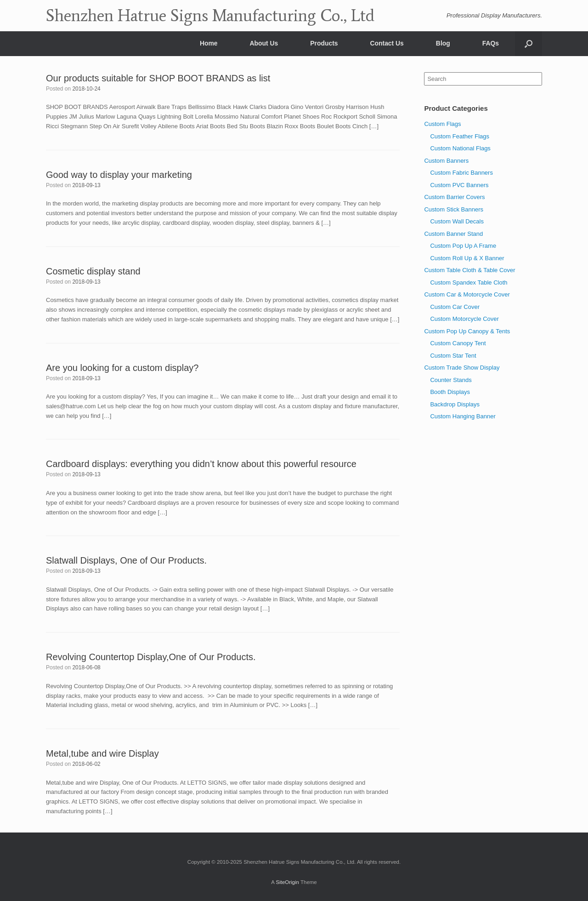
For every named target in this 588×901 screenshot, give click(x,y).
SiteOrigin (287, 882)
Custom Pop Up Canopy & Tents (467, 331)
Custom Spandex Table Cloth (469, 282)
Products (324, 43)
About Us (264, 43)
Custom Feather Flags (460, 136)
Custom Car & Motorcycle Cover (467, 294)
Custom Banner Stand (453, 234)
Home (209, 43)
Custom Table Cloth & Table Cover (469, 270)
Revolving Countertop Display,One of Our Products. (151, 657)
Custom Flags (442, 124)
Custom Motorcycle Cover (464, 319)
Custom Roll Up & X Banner (467, 258)
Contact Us (387, 43)
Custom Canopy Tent (458, 343)
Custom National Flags (460, 148)
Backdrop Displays (455, 404)
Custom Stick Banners (454, 209)
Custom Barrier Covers (454, 197)
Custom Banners (446, 161)
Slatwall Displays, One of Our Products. (126, 560)
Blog (443, 43)
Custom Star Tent (453, 356)
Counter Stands (451, 380)
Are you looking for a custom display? (122, 368)
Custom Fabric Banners (461, 173)
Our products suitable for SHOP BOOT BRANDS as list (158, 78)
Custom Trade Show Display (462, 368)
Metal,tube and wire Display (102, 753)
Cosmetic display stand (93, 271)
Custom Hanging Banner (463, 416)
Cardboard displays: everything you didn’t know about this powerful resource (201, 464)
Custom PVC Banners (459, 185)
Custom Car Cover (455, 307)
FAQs (491, 43)
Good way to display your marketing (119, 175)
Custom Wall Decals (457, 221)
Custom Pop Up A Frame (463, 246)
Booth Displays (450, 392)
